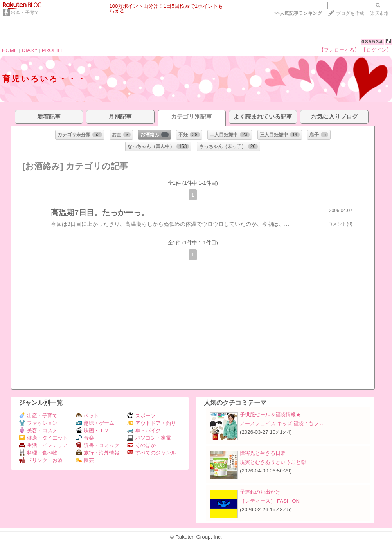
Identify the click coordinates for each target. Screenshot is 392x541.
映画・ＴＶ (92, 430)
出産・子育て (25, 13)
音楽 (85, 438)
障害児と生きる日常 (263, 453)
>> (298, 13)
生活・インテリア (43, 445)
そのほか (141, 445)
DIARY (30, 50)
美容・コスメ (38, 430)
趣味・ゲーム (95, 423)
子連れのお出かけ (260, 492)
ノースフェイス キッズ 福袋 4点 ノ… (282, 423)
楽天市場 (379, 13)
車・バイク (144, 430)
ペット (87, 416)
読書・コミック (97, 445)
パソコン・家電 (149, 438)
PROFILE (53, 50)
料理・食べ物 (38, 453)
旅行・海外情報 (97, 453)
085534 (372, 42)
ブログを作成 (350, 13)
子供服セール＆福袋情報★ (270, 414)
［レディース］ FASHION (270, 501)
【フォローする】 (339, 50)
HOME (10, 50)
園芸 (85, 460)
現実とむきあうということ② (273, 462)
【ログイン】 (376, 50)
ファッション (38, 423)
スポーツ (141, 416)
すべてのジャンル (152, 453)
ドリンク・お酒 (41, 460)
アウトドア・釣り (152, 423)
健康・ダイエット (43, 438)
